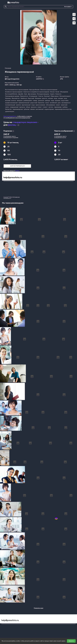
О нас (5, 194)
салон (7, 107)
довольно (41, 101)
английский (53, 103)
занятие (18, 105)
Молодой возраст (65, 96)
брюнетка (41, 103)
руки (59, 103)
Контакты (70, 191)
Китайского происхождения (14, 92)
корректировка (49, 109)
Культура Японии (34, 90)
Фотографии (67, 7)
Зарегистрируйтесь (10, 116)
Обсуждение (64, 92)
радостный (34, 103)
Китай (57, 92)
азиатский (64, 105)
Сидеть (52, 94)
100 (9, 155)
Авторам (69, 188)
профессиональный (11, 103)
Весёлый (47, 96)
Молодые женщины (43, 94)
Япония (52, 92)
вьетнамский (40, 109)
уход (65, 98)
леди (53, 101)
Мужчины (8, 98)
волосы (14, 101)
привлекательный (24, 103)
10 (13, 143)
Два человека (32, 94)
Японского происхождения (49, 90)
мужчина (58, 101)
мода (56, 98)
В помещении (33, 96)
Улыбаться (24, 98)
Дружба (21, 94)
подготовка (65, 101)
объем (28, 107)
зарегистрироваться (17, 166)
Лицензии (35, 191)
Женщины (38, 98)
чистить (51, 107)
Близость (58, 94)
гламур (35, 101)
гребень (65, 107)
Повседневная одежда (12, 96)
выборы (48, 101)
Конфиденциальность (38, 184)
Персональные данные (38, 194)
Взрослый (31, 98)
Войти (17, 171)
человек (51, 98)
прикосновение (40, 105)
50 (9, 151)
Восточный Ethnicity (11, 94)
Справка (69, 184)
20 (59, 155)
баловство (8, 109)
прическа (22, 107)
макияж (33, 109)
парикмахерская (18, 109)
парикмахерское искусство (63, 109)
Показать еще (39, 608)
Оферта (34, 188)
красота (45, 98)
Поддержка (70, 194)
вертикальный (26, 105)
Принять (71, 641)
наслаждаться (66, 103)
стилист (45, 107)
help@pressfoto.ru (13, 177)
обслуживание (51, 105)
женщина (20, 101)
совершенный (14, 107)
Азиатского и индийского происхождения (36, 92)
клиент (58, 105)
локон (47, 103)
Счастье (41, 96)
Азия (26, 94)
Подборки (6, 188)
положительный (10, 105)
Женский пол (16, 98)
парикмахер (58, 107)
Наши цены (7, 191)
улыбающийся (28, 101)
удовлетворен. (10, 111)
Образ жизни (55, 96)
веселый (8, 101)
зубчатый (27, 109)
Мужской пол (24, 96)
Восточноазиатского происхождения (17, 90)
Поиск (5, 184)
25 (8, 147)
